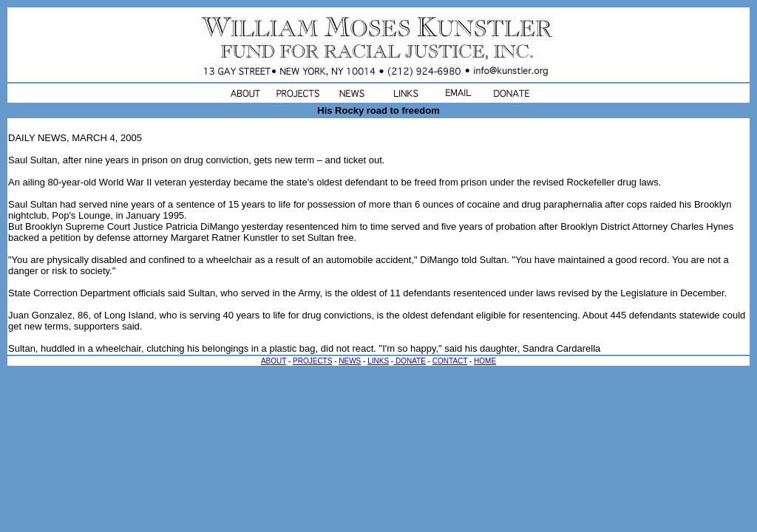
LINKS (378, 361)
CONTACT (450, 361)
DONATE (410, 361)
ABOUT (274, 361)
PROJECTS (312, 361)
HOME (485, 361)
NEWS (350, 361)
